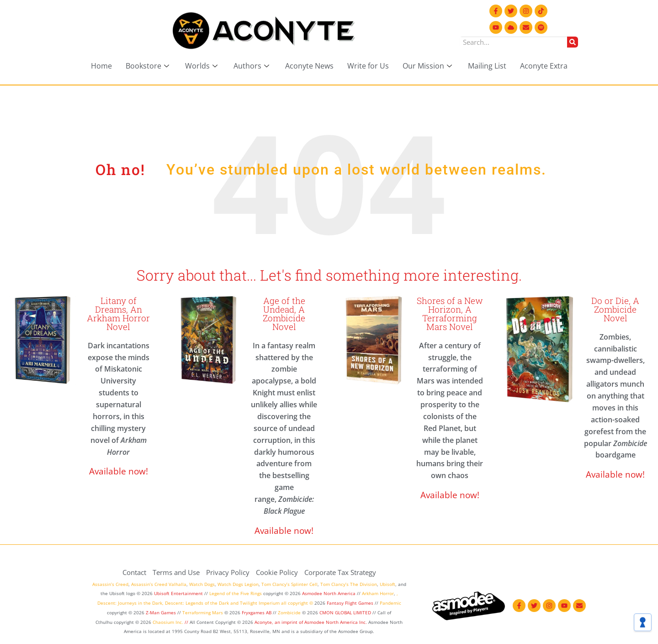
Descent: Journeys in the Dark (130, 603)
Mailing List (487, 66)
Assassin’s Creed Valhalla (159, 584)
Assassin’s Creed (110, 584)
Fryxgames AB (257, 612)
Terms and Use (176, 572)
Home (101, 66)
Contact (134, 572)
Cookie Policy (277, 572)
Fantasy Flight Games (350, 603)
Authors (252, 66)
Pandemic (390, 603)
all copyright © (297, 603)
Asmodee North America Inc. (336, 622)
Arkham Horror (378, 593)
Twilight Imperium (260, 603)
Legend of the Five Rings (236, 593)
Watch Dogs (202, 584)
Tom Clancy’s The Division (349, 584)
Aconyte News (309, 66)
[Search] (573, 42)
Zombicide (289, 612)
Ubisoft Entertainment (178, 593)
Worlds (202, 66)
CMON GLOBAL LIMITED (346, 612)
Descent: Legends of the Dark (197, 603)
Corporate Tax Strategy (340, 572)
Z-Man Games (161, 612)
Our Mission (428, 66)
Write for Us (368, 66)
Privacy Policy (228, 572)
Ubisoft (387, 584)
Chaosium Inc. (168, 622)
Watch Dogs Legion (238, 584)
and (234, 603)
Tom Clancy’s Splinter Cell (289, 584)
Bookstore (149, 66)
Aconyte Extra (544, 66)
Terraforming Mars (203, 612)
